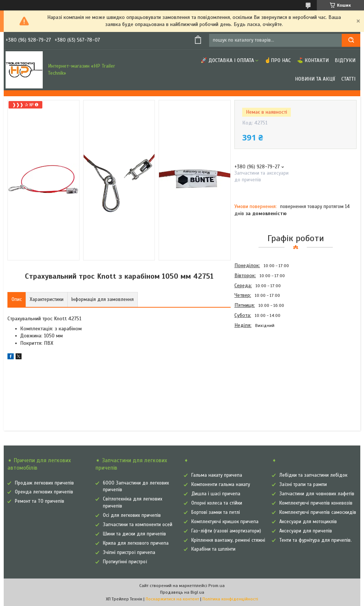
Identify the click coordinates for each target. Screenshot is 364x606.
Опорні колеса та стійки (217, 503)
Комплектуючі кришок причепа (225, 522)
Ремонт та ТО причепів (40, 501)
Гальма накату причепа (217, 475)
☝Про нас (278, 60)
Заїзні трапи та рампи (303, 485)
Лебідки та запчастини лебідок (313, 475)
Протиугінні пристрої (125, 562)
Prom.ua (217, 586)
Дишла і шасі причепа (216, 494)
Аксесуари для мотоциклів (308, 522)
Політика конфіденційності (230, 599)
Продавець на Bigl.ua (182, 592)
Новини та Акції (315, 79)
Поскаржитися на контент (172, 599)
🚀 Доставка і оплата (227, 60)
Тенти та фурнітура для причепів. (316, 540)
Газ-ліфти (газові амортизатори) (226, 531)
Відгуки (345, 60)
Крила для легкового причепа (136, 543)
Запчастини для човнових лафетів (317, 494)
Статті (348, 79)
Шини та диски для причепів (134, 534)
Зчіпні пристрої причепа (129, 552)
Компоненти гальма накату (221, 485)
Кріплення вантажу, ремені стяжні (228, 540)
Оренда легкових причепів (44, 492)
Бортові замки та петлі (216, 512)
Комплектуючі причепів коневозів (316, 503)
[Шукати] (351, 40)
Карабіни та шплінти (213, 549)
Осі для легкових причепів (132, 515)
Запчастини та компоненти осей (138, 525)
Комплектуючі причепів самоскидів (318, 512)
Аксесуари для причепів (306, 531)
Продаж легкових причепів (44, 483)
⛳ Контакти (313, 60)
